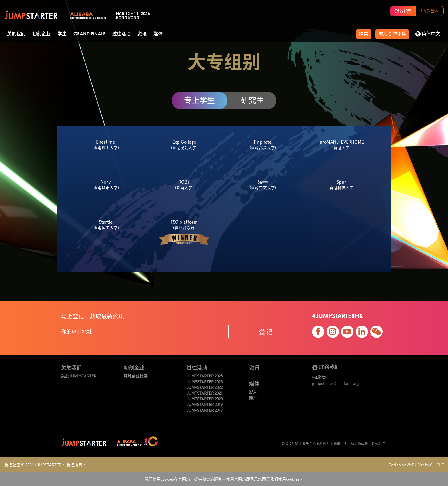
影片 (253, 392)
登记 (266, 332)
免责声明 (340, 443)
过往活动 (121, 34)
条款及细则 (290, 443)
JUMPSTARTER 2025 (205, 376)
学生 (62, 34)
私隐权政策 (359, 443)
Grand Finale (89, 34)
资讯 (142, 34)
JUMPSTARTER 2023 (205, 381)
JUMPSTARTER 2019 (205, 404)
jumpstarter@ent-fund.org (335, 383)
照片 (253, 397)
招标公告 (379, 443)
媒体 (158, 34)
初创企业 (41, 34)
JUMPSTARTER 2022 (205, 387)
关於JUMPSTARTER (79, 376)
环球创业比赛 (136, 376)
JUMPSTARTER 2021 (205, 393)
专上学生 (199, 100)
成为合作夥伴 (392, 34)
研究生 (252, 100)
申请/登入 (430, 11)
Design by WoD (401, 465)
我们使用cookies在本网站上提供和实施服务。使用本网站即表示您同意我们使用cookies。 (224, 479)
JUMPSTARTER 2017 (205, 410)
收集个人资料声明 (316, 443)
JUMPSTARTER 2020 (205, 399)
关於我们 (16, 34)
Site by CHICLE (431, 465)
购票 (364, 34)
